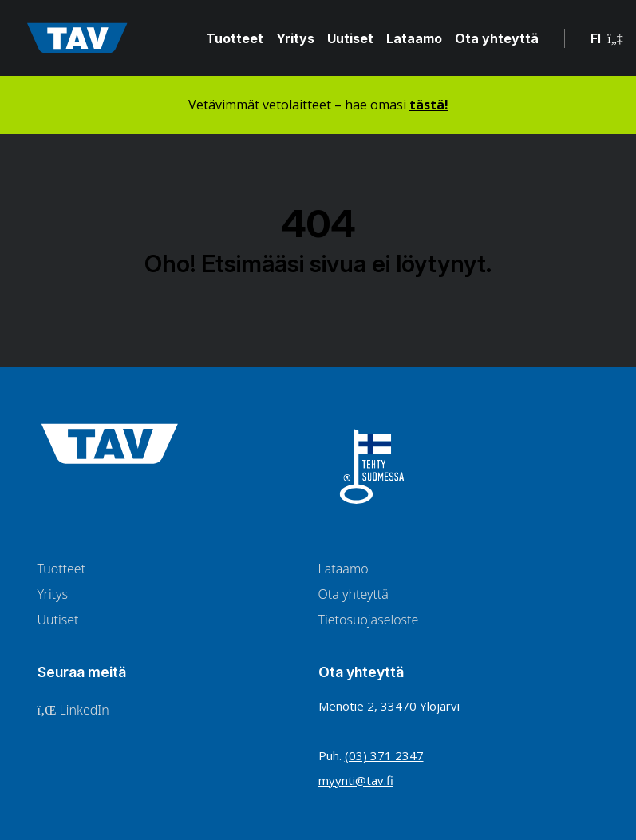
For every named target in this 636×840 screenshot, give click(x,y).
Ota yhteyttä (497, 38)
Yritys (295, 38)
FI (607, 38)
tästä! (429, 105)
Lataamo (414, 38)
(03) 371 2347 (384, 755)
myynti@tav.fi (356, 780)
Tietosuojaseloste (369, 620)
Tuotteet (235, 38)
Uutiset (350, 38)
